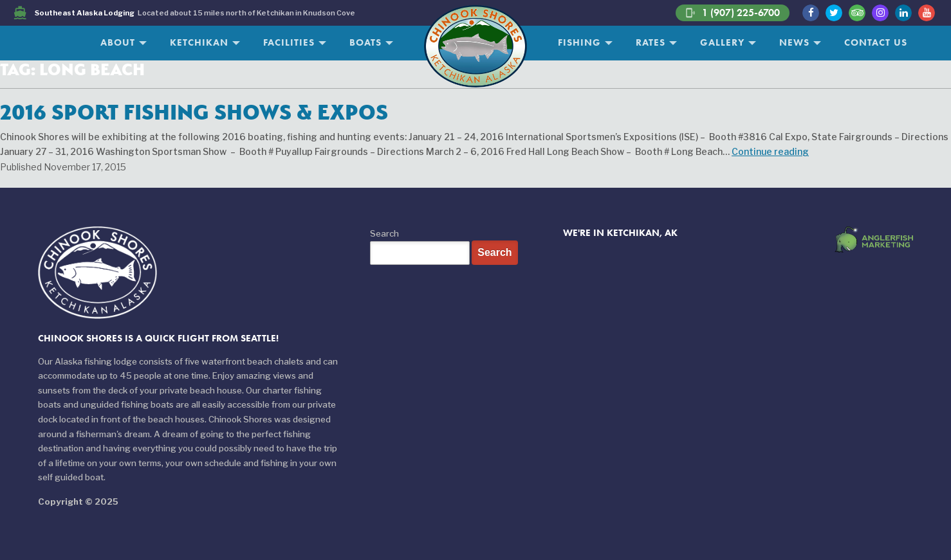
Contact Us (876, 42)
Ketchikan (199, 42)
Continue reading (770, 151)
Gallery (722, 42)
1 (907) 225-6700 (733, 13)
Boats (365, 42)
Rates (651, 42)
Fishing (579, 42)
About (118, 42)
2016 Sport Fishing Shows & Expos (194, 112)
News (794, 42)
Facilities (289, 42)
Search (384, 233)
